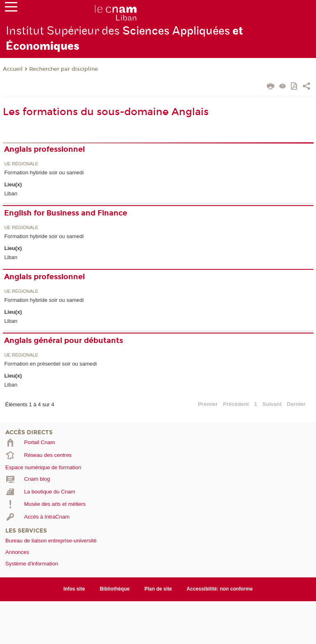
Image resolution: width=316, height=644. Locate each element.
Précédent (236, 404)
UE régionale (21, 164)
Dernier (296, 404)
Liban (11, 193)
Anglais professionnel (44, 149)
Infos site (74, 589)
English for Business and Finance (66, 213)
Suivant (272, 404)
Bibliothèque (115, 589)
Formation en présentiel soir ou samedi (50, 364)
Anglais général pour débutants (64, 341)
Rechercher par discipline (64, 69)
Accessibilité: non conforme (220, 589)
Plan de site (158, 589)
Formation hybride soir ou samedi (44, 173)
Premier (208, 404)
